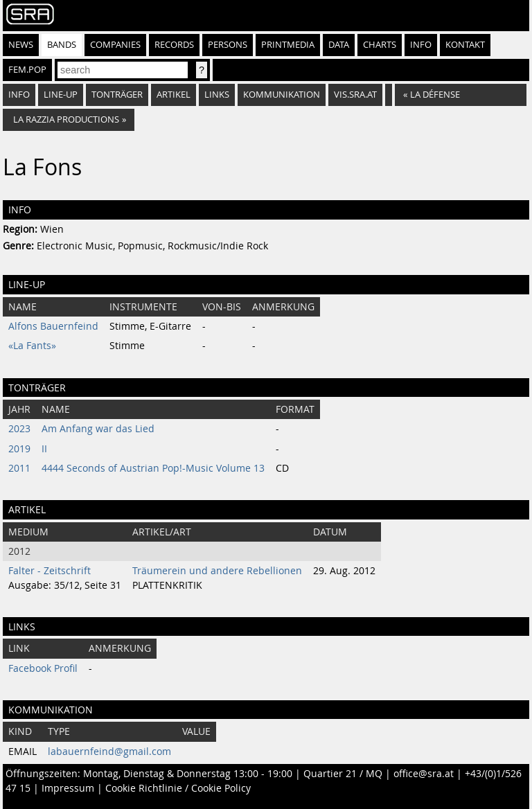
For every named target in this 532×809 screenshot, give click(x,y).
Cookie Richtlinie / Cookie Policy (178, 788)
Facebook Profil (43, 668)
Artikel (174, 95)
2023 (19, 429)
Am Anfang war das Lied (98, 429)
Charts (380, 45)
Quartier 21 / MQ (343, 774)
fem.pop (27, 70)
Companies (115, 45)
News (21, 45)
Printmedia (288, 45)
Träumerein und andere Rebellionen (217, 571)
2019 (19, 449)
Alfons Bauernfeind (53, 326)
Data (339, 45)
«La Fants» (32, 346)
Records (174, 45)
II (44, 449)
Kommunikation (282, 95)
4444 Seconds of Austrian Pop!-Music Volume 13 (153, 468)
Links (217, 95)
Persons (228, 45)
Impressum (68, 788)
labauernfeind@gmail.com (109, 752)
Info (421, 45)
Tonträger (117, 95)
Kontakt (465, 45)
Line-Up (61, 95)
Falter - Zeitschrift (50, 571)
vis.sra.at (355, 95)
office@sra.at (424, 774)
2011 (19, 468)
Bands (62, 45)
